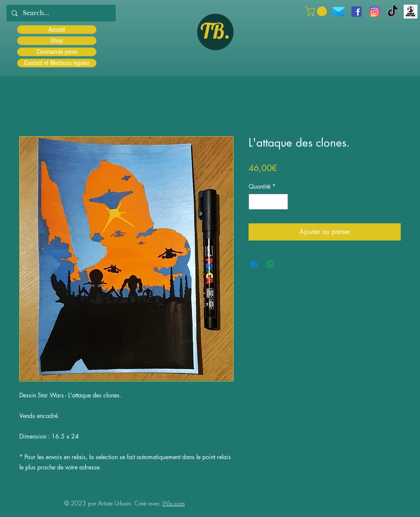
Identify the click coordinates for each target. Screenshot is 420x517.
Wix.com (173, 503)
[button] (317, 11)
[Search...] (60, 13)
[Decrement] (255, 202)
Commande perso (57, 52)
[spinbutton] (268, 202)
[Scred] (411, 12)
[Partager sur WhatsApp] (270, 265)
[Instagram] (375, 12)
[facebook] (357, 12)
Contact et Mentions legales (57, 63)
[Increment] (281, 202)
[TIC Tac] (393, 12)
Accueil (57, 30)
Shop (57, 41)
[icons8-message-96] (339, 12)
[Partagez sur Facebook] (254, 265)
